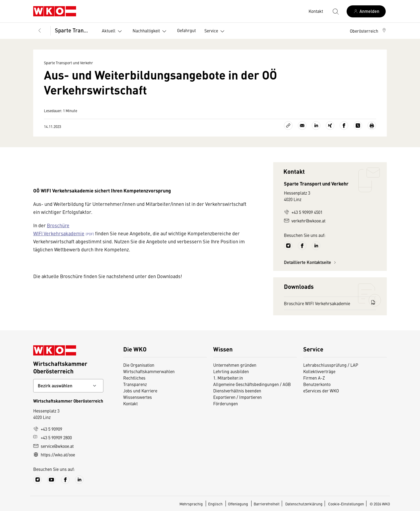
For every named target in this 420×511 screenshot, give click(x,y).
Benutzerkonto (317, 384)
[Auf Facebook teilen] (344, 126)
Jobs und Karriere (140, 391)
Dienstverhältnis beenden (237, 391)
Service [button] (215, 31)
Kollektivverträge (319, 371)
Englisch (216, 504)
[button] (368, 31)
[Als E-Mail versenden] (302, 126)
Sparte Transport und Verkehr (74, 30)
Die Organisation (139, 365)
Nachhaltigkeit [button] (151, 31)
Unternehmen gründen (235, 365)
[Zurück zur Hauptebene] (40, 31)
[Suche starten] (335, 11)
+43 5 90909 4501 (303, 212)
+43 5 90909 (48, 429)
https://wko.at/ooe (54, 455)
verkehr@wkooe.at (305, 221)
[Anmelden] (366, 11)
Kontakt (130, 403)
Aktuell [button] (113, 31)
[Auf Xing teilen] (330, 126)
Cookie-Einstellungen (346, 504)
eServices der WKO (321, 391)
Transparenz (135, 384)
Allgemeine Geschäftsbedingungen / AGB (252, 384)
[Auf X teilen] (358, 126)
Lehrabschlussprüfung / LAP (331, 365)
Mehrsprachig (192, 504)
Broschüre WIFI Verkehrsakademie (330, 303)
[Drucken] (372, 126)
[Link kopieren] (288, 126)
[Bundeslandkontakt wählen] (68, 386)
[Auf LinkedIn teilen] (316, 126)
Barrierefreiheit (267, 504)
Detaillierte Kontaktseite (311, 262)
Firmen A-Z (314, 378)
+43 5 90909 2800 (52, 437)
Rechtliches (134, 378)
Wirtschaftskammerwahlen (149, 371)
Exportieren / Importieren (237, 397)
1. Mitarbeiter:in (228, 378)
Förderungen (226, 403)
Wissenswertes (138, 397)
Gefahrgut (186, 30)
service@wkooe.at (53, 446)
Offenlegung (238, 504)
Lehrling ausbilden (231, 371)
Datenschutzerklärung (304, 504)
